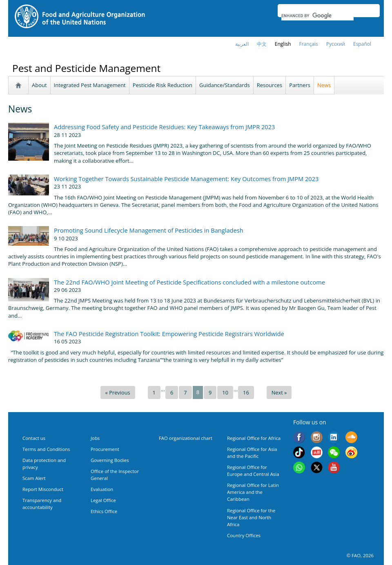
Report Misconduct (43, 489)
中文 (262, 44)
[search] (317, 16)
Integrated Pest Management (90, 85)
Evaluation (102, 489)
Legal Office (103, 500)
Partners (300, 85)
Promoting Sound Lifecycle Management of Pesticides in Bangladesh (149, 230)
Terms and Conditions (46, 449)
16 (246, 392)
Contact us (34, 438)
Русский (336, 44)
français (309, 44)
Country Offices (244, 535)
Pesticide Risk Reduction (163, 85)
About (39, 85)
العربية (242, 44)
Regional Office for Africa (254, 438)
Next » (279, 392)
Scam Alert (34, 478)
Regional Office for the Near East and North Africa (251, 517)
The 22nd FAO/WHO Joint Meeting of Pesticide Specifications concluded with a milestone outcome (189, 282)
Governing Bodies (110, 460)
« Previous (118, 392)
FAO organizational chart (186, 438)
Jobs (95, 438)
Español (362, 44)
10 (225, 392)
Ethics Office (104, 511)
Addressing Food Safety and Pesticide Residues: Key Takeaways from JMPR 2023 (164, 127)
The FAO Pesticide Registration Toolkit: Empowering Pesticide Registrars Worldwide (169, 334)
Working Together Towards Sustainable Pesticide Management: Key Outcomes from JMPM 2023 (186, 179)
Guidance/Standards (225, 85)
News (324, 85)
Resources (269, 85)
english (283, 44)
